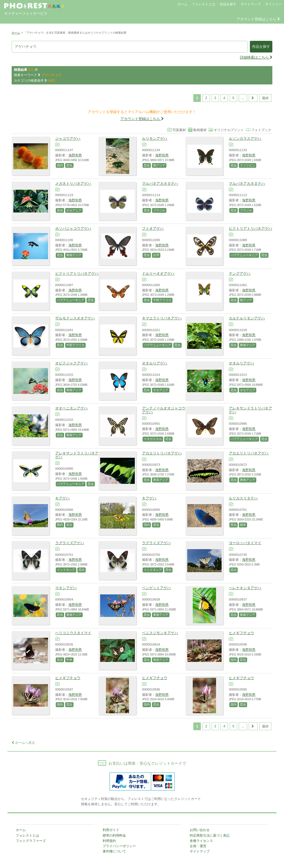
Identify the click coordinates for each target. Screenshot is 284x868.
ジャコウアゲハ (68, 138)
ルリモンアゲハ (155, 138)
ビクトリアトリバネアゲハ (250, 228)
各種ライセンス (201, 841)
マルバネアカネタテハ (160, 183)
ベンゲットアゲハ (156, 588)
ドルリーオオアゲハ (158, 273)
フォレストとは (204, 4)
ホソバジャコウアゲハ (73, 228)
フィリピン (248, 165)
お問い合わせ (200, 830)
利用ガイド (111, 830)
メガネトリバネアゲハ (73, 183)
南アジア (159, 165)
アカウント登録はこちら (258, 19)
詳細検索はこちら (256, 57)
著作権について (114, 851)
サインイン (273, 4)
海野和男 (75, 155)
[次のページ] (253, 98)
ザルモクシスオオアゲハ (75, 318)
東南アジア (74, 255)
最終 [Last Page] (265, 98)
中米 (69, 660)
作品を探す (228, 4)
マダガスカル (153, 439)
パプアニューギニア (244, 255)
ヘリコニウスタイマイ (73, 633)
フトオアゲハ (153, 228)
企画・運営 (198, 846)
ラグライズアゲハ (70, 543)
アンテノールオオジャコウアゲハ (164, 410)
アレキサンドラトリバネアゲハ (250, 410)
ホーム (182, 4)
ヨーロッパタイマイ (245, 543)
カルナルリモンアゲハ (247, 318)
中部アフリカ (162, 300)
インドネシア (66, 570)
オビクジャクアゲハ (71, 363)
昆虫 (69, 165)
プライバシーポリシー (119, 846)
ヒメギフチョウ (241, 633)
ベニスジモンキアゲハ (160, 633)
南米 (243, 525)
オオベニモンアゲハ (71, 408)
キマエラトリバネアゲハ (162, 318)
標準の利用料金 (114, 836)
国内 (60, 165)
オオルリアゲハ (155, 363)
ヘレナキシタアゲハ (245, 588)
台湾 (156, 255)
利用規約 (109, 841)
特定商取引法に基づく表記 (210, 836)
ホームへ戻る (23, 743)
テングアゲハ (240, 273)
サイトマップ (251, 4)
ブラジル (159, 210)
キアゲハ (62, 498)
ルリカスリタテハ (243, 498)
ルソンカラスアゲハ (245, 138)
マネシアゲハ (66, 588)
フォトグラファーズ (31, 841)
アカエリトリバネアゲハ (162, 453)
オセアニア (74, 210)
